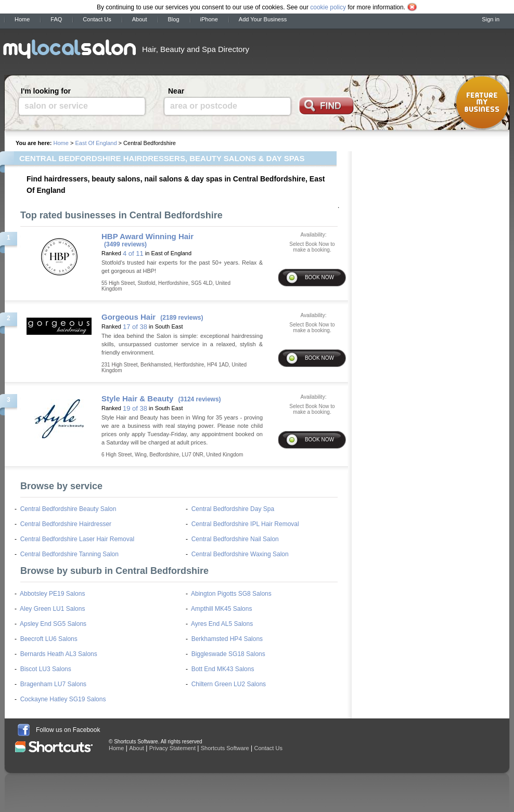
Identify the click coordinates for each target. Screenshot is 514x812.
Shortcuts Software (225, 748)
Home (22, 19)
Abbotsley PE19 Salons (52, 594)
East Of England (96, 143)
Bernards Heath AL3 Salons (59, 654)
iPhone (209, 19)
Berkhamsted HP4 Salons (227, 639)
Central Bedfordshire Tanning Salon (69, 554)
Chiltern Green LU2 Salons (229, 684)
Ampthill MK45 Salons (221, 609)
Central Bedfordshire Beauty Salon (68, 509)
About (140, 19)
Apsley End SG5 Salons (53, 624)
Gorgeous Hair (128, 317)
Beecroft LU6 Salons (49, 639)
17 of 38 (135, 327)
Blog (174, 19)
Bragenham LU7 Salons (53, 684)
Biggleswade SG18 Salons (228, 654)
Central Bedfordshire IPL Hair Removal (245, 524)
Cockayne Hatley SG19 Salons (63, 699)
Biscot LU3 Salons (46, 669)
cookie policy (328, 7)
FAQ (56, 19)
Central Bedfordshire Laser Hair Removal (77, 539)
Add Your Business (263, 19)
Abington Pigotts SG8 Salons (231, 594)
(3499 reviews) (125, 244)
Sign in (491, 19)
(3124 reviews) (200, 399)
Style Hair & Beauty (137, 398)
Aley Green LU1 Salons (52, 609)
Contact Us (97, 19)
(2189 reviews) (182, 318)
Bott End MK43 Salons (223, 669)
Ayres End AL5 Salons (222, 624)
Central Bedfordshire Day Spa (233, 509)
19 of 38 (135, 408)
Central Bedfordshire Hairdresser (66, 524)
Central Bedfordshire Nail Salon (235, 539)
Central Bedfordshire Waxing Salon (240, 554)
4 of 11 (133, 253)
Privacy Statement (172, 748)
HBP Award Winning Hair (147, 236)
